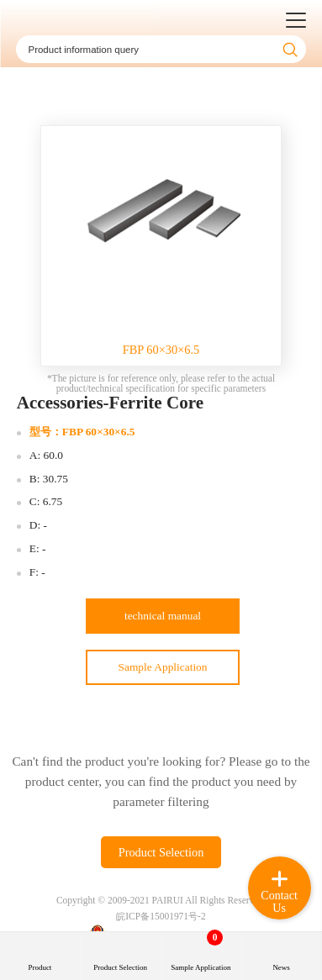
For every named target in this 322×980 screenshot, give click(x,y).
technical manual (163, 616)
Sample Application (163, 667)
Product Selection (161, 852)
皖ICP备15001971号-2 (161, 916)
